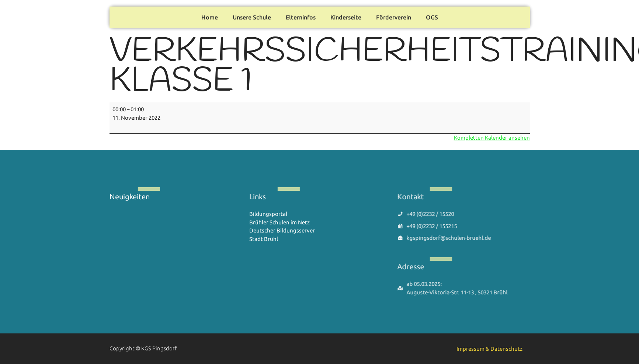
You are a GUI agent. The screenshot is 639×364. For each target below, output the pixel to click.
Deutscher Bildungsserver (282, 230)
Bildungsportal (268, 214)
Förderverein (394, 16)
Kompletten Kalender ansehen (492, 138)
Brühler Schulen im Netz (279, 222)
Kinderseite (346, 16)
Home (210, 16)
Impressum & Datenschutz (489, 349)
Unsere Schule (252, 16)
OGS (432, 16)
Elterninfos (301, 16)
